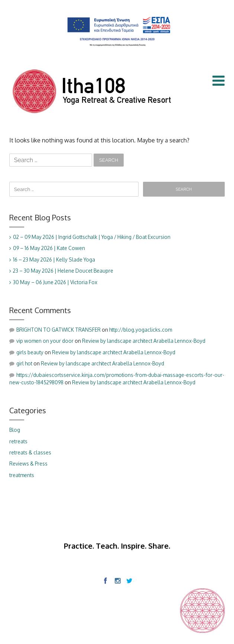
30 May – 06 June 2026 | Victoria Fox (55, 282)
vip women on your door (45, 341)
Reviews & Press (28, 464)
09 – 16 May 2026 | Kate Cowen (49, 248)
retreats (18, 441)
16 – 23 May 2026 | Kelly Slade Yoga (54, 259)
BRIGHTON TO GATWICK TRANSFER (58, 330)
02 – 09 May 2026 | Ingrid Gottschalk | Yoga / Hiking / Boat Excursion (92, 237)
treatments (22, 475)
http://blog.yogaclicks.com (141, 330)
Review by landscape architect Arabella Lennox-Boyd (144, 341)
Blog (15, 430)
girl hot (24, 363)
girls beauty (30, 352)
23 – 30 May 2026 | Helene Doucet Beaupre (63, 271)
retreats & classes (30, 452)
